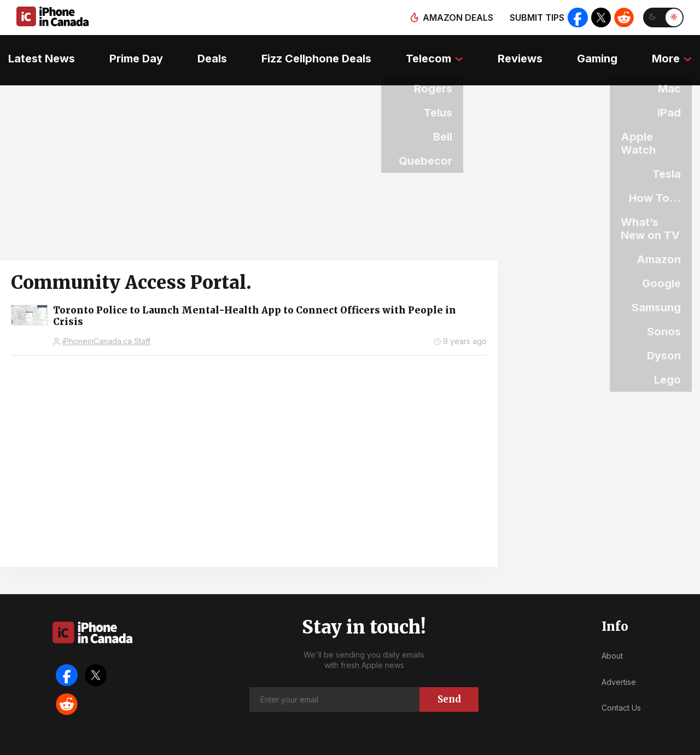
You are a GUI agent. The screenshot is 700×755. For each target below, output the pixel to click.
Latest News (33, 52)
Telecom (430, 52)
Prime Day (130, 52)
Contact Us (621, 693)
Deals (209, 52)
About (612, 641)
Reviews (523, 52)
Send (449, 684)
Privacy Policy (432, 744)
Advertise (619, 667)
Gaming (603, 52)
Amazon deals (455, 18)
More (674, 52)
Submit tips (534, 18)
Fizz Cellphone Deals (315, 52)
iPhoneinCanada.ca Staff (106, 326)
